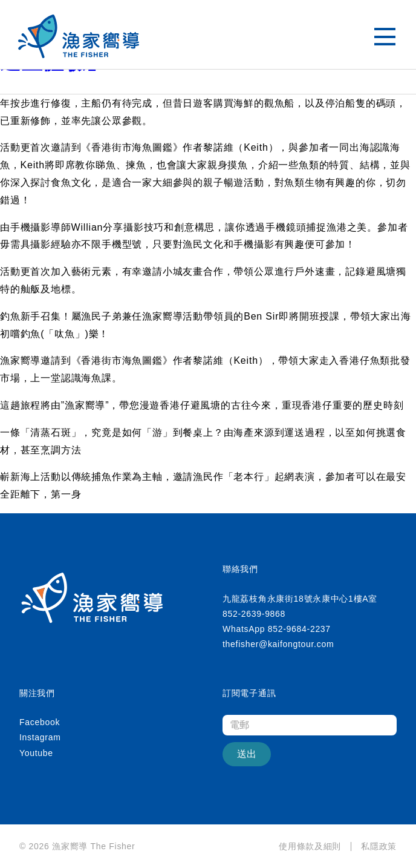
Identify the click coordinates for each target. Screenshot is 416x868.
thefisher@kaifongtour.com (278, 644)
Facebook (40, 722)
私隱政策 (379, 846)
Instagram (40, 737)
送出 (247, 754)
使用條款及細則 (310, 846)
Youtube (36, 753)
